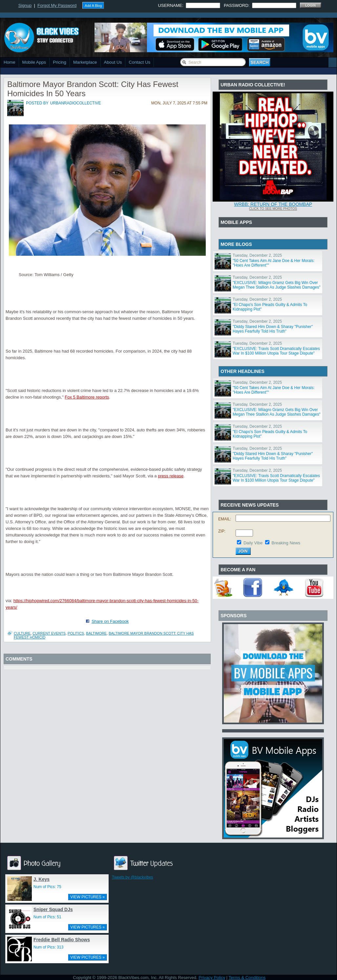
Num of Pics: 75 (47, 887)
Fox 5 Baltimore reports (87, 397)
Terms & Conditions (247, 978)
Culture (22, 633)
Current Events (49, 633)
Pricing (60, 62)
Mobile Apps (34, 62)
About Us (113, 62)
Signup (25, 5)
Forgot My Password (57, 5)
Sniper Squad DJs (53, 909)
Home (10, 62)
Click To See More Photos (273, 209)
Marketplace (85, 62)
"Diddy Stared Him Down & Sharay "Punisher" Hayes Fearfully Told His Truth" (273, 329)
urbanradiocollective (76, 103)
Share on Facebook (110, 621)
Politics (76, 633)
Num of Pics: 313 (48, 947)
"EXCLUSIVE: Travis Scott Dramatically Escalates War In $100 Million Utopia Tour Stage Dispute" (276, 351)
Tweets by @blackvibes (133, 877)
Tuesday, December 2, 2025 (257, 255)
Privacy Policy (212, 978)
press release (171, 476)
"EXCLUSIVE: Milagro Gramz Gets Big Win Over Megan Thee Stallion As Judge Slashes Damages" (277, 285)
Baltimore (96, 633)
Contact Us (139, 62)
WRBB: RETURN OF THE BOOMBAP (273, 204)
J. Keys (42, 879)
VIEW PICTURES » (87, 897)
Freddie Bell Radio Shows (62, 940)
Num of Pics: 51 (47, 917)
